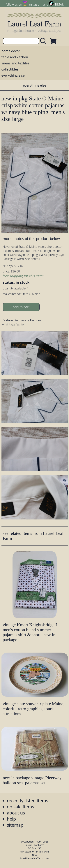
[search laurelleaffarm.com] (44, 41)
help (11, 819)
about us (16, 813)
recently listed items (28, 801)
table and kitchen (15, 57)
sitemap (15, 825)
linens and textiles (15, 63)
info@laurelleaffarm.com (35, 858)
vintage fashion (16, 324)
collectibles (10, 69)
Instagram (35, 4)
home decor (11, 51)
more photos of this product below (31, 239)
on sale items (21, 807)
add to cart (21, 307)
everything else (13, 75)
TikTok (59, 4)
